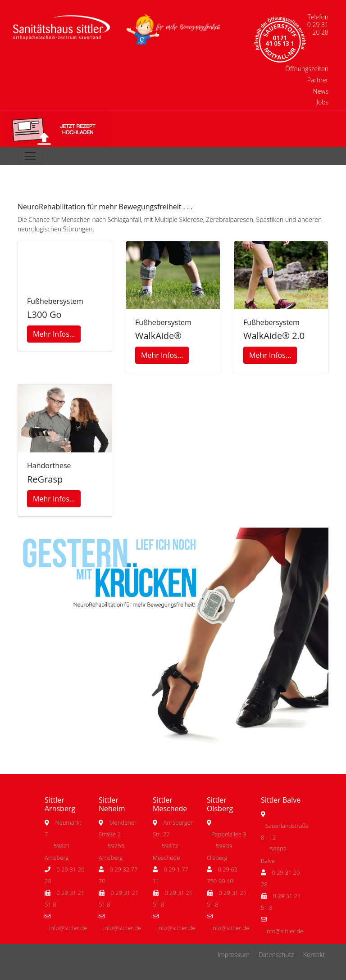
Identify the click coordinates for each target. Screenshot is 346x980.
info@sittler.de (68, 928)
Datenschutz (276, 955)
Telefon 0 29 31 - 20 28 (318, 25)
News (321, 91)
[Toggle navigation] (30, 156)
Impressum (234, 955)
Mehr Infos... (54, 334)
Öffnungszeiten (307, 69)
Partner (318, 80)
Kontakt (314, 955)
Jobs (322, 102)
